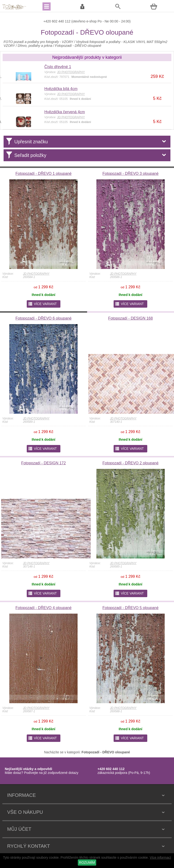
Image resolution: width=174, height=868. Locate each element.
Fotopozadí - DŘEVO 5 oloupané (130, 608)
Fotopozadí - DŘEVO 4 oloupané (44, 608)
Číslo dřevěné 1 (58, 67)
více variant (42, 304)
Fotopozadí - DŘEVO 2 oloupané (130, 463)
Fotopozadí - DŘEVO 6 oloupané (44, 318)
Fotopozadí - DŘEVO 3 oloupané (130, 174)
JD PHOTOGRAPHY (36, 274)
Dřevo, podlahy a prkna (35, 46)
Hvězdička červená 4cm (65, 112)
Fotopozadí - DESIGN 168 (130, 318)
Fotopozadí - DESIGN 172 (44, 463)
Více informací (160, 857)
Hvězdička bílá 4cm (61, 89)
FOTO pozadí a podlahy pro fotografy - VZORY (39, 42)
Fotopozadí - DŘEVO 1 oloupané (44, 174)
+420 (48, 21)
